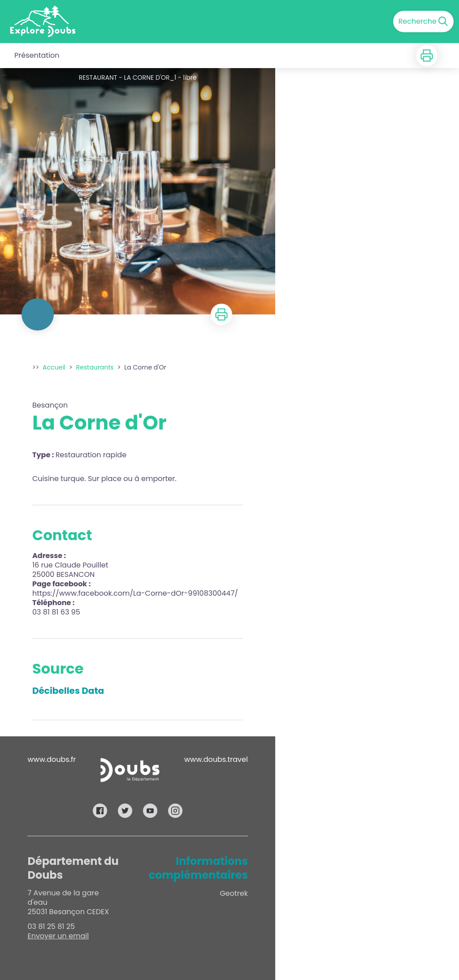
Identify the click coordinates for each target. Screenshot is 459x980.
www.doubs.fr (52, 759)
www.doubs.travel (216, 759)
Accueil (54, 367)
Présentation (37, 55)
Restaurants (95, 367)
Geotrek (234, 893)
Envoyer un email (58, 936)
